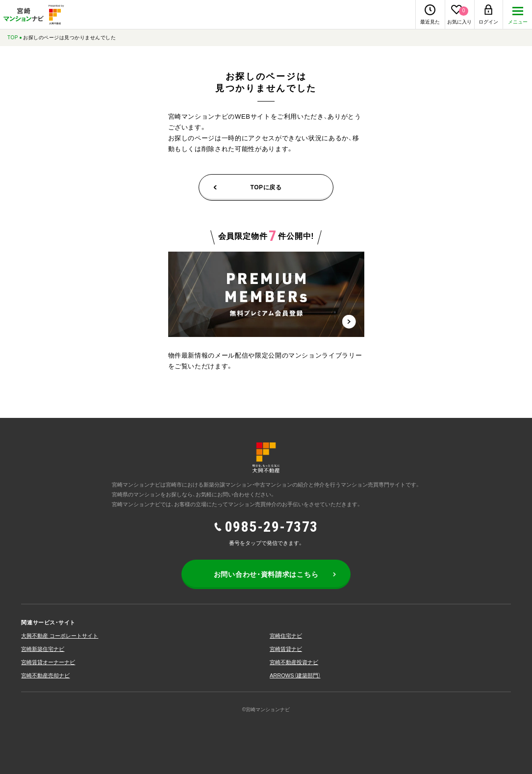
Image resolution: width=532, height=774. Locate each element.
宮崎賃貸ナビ (286, 649)
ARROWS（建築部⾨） (295, 675)
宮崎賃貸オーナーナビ (48, 662)
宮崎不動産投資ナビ (294, 662)
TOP (13, 38)
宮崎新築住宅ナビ (43, 649)
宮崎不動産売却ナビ (45, 675)
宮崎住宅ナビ (286, 636)
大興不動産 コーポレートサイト (60, 636)
